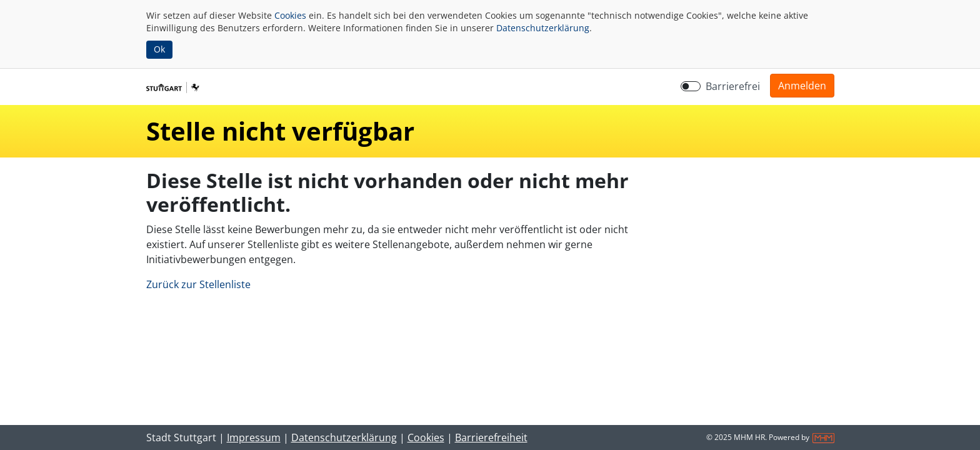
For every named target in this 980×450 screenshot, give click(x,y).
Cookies (290, 15)
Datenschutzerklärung (543, 28)
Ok (159, 49)
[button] (802, 86)
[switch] (691, 86)
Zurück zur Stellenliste (198, 284)
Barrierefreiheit (491, 437)
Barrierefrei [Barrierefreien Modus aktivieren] (733, 86)
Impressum (254, 437)
